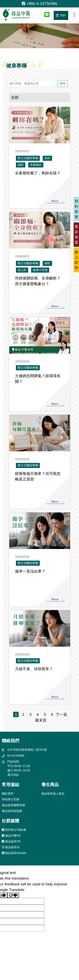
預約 (61, 15)
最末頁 (40, 720)
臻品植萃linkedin (14, 853)
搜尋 (63, 83)
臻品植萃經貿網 (12, 811)
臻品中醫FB (11, 836)
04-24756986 (16, 756)
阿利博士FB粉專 (14, 830)
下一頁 (61, 715)
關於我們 (8, 794)
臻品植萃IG (11, 847)
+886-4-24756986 (40, 4)
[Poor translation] (13, 895)
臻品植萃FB (11, 841)
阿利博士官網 (10, 799)
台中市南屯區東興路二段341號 (27, 750)
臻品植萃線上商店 (53, 794)
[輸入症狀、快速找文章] (32, 84)
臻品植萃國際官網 (13, 805)
